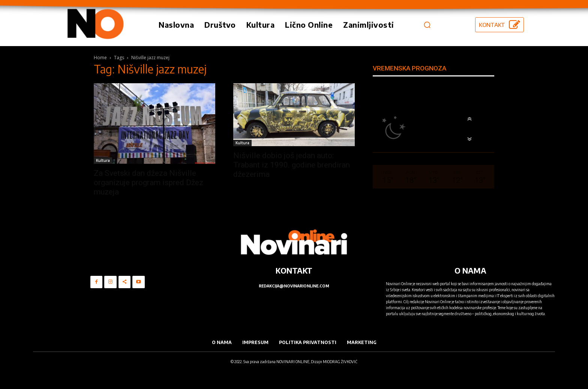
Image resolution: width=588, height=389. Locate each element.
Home (100, 58)
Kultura (103, 160)
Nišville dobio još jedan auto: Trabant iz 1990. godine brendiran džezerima (292, 165)
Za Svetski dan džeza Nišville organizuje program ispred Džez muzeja (148, 183)
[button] (427, 25)
